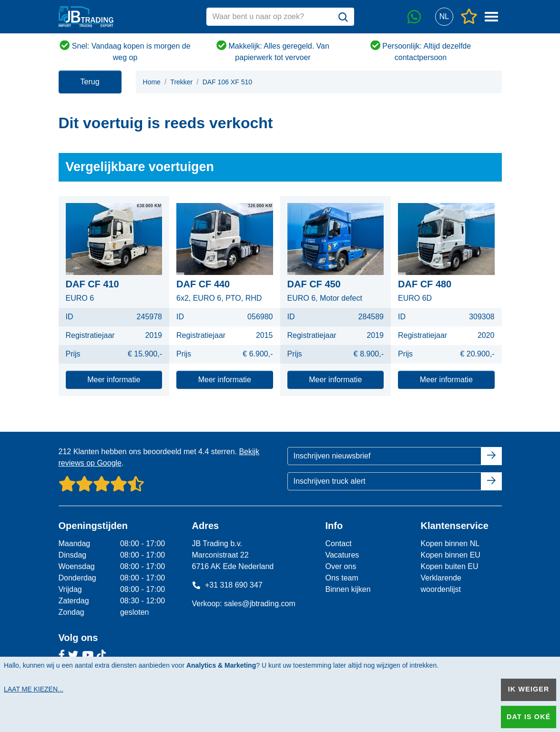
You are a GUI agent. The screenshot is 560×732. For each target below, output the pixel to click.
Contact (338, 544)
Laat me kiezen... (34, 689)
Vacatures (342, 555)
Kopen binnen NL (450, 544)
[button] (444, 17)
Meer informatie (114, 380)
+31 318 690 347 (227, 585)
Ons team (341, 578)
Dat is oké (529, 717)
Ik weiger (529, 689)
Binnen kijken (348, 589)
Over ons (341, 566)
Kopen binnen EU (450, 555)
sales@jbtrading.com (260, 604)
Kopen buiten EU (449, 566)
